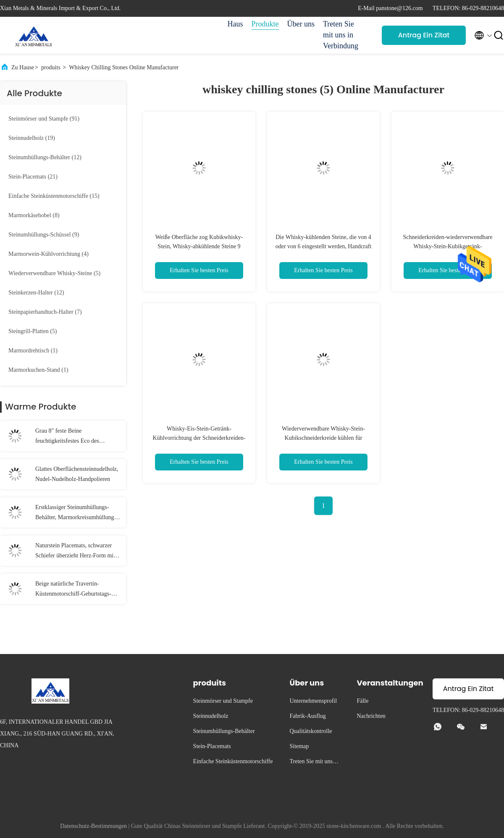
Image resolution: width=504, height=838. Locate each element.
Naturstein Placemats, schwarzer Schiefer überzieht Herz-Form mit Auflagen (75, 552)
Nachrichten (371, 716)
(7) (45, 312)
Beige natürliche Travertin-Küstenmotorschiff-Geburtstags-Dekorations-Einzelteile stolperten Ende (76, 590)
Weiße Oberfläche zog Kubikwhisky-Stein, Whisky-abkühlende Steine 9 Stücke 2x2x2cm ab (199, 246)
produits (51, 67)
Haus (235, 24)
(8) (34, 215)
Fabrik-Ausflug (307, 716)
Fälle (362, 701)
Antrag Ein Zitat (424, 35)
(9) (44, 235)
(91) (44, 119)
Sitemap (299, 746)
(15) (54, 196)
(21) (33, 177)
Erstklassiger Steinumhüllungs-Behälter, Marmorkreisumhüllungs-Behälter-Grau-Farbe (77, 513)
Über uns (301, 24)
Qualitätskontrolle (311, 731)
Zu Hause (23, 67)
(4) (49, 254)
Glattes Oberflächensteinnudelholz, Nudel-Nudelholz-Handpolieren (77, 474)
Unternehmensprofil (313, 701)
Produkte (265, 24)
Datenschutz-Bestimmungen (93, 826)
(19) (32, 138)
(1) (33, 351)
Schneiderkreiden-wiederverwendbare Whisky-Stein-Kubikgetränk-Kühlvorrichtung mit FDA (448, 246)
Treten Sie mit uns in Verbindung (341, 35)
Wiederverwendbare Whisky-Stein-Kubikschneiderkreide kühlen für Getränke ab (323, 438)
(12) (45, 157)
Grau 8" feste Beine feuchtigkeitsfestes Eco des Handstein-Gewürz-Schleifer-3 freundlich (71, 437)
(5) (54, 273)
